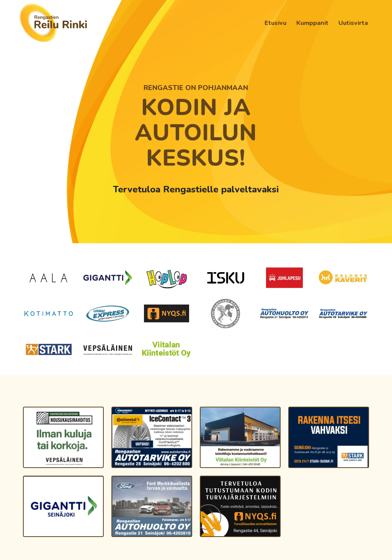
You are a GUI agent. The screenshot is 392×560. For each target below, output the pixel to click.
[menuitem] (275, 23)
